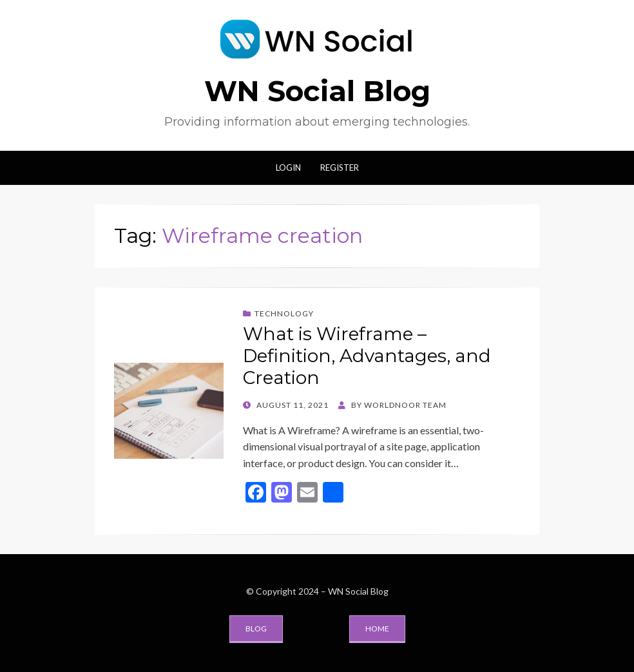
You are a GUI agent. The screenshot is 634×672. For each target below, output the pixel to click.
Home (377, 629)
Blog (256, 629)
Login (288, 168)
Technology (284, 313)
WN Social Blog (317, 91)
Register (340, 168)
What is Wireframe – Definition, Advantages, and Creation (367, 355)
